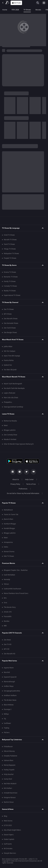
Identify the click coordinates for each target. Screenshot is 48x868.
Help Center (29, 480)
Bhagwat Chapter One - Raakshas (16, 570)
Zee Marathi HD (10, 654)
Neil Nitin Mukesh (10, 784)
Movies (38, 10)
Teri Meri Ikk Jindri (10, 370)
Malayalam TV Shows (11, 254)
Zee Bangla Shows (10, 333)
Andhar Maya (9, 686)
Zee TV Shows (9, 309)
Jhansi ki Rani (8, 519)
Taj (5, 719)
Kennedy (7, 579)
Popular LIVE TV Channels (12, 633)
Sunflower (7, 723)
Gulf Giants (8, 844)
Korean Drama (9, 552)
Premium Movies (9, 563)
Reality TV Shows (10, 291)
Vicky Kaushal (9, 774)
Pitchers (7, 733)
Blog (5, 816)
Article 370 (8, 612)
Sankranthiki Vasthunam (12, 589)
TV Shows (27, 10)
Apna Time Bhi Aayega (12, 356)
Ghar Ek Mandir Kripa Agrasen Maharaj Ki (19, 444)
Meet (6, 426)
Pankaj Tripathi (9, 770)
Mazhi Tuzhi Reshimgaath (13, 384)
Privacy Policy (15, 484)
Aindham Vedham (10, 696)
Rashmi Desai (9, 802)
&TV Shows (8, 314)
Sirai (5, 603)
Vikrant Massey (9, 751)
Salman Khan (9, 760)
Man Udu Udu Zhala (11, 398)
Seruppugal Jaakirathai (12, 691)
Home (5, 10)
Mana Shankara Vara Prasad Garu (16, 593)
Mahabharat (8, 510)
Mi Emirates (8, 849)
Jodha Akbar (8, 347)
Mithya (6, 714)
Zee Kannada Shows (11, 323)
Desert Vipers (9, 835)
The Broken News (10, 700)
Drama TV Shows (10, 272)
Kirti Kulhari (8, 788)
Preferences (23, 489)
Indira (6, 547)
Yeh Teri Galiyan (10, 351)
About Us (16, 480)
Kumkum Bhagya (10, 524)
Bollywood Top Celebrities (12, 740)
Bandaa (7, 621)
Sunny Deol (8, 779)
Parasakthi (8, 617)
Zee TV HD (8, 644)
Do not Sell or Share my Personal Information (23, 493)
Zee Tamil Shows (10, 328)
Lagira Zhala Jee (10, 393)
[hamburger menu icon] (44, 3)
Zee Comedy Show (10, 435)
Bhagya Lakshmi (10, 430)
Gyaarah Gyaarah (10, 677)
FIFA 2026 (15, 10)
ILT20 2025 (8, 825)
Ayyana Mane (9, 668)
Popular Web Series (9, 661)
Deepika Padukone (10, 756)
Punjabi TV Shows (10, 258)
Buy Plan (16, 3)
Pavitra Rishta (9, 360)
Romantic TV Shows (11, 277)
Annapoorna (8, 542)
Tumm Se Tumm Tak (11, 515)
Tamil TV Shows (9, 244)
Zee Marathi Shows (11, 319)
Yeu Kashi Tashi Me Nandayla (14, 388)
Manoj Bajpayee (10, 765)
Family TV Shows (10, 281)
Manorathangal (9, 682)
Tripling (6, 728)
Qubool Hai (8, 365)
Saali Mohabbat (9, 575)
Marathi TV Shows (10, 240)
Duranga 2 (8, 709)
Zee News (7, 640)
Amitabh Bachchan (11, 793)
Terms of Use (31, 484)
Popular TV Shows (9, 503)
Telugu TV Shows (10, 249)
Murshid (7, 672)
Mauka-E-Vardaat (10, 439)
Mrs (5, 598)
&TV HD (7, 649)
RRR (5, 626)
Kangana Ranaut (10, 798)
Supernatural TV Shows (12, 295)
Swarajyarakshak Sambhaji (13, 407)
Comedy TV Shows (10, 286)
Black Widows (9, 705)
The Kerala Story (10, 607)
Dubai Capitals (9, 839)
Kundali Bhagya (9, 528)
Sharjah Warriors (10, 853)
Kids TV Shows (9, 556)
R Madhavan (8, 747)
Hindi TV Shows (9, 235)
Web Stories (8, 821)
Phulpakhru (8, 402)
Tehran (6, 584)
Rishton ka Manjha (10, 421)
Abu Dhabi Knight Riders (12, 830)
